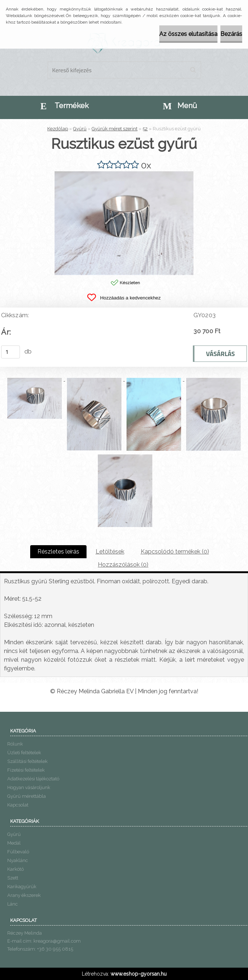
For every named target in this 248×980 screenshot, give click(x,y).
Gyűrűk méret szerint (115, 129)
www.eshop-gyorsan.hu (139, 974)
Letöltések (110, 552)
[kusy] (11, 352)
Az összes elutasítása (188, 34)
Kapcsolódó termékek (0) (175, 552)
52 (145, 129)
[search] (193, 70)
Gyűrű (80, 129)
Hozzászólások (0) (123, 565)
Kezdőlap (58, 129)
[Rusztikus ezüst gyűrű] (124, 174)
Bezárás (231, 34)
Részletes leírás (58, 552)
